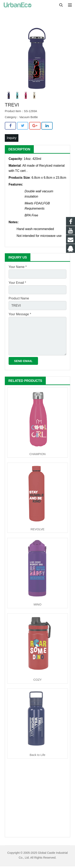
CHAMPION (37, 454)
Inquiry (12, 138)
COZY (38, 680)
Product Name (19, 298)
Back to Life (37, 755)
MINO (37, 604)
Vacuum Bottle (28, 117)
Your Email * (17, 283)
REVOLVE (38, 529)
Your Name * (18, 267)
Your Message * (20, 314)
